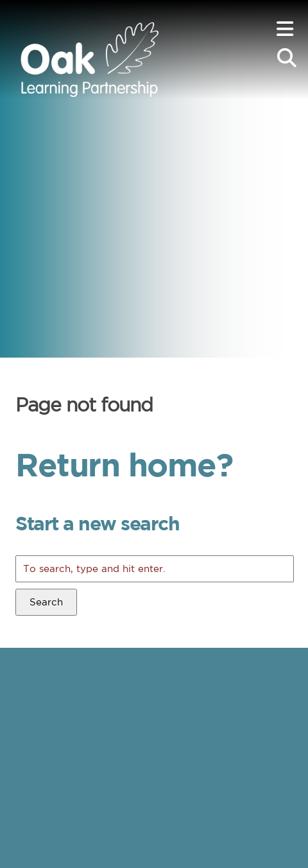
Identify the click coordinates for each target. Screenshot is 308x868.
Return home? (124, 464)
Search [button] (46, 602)
